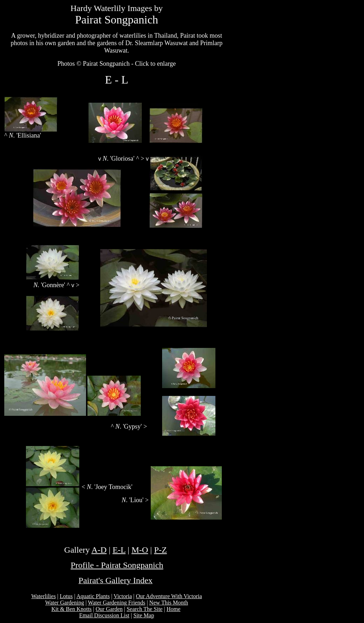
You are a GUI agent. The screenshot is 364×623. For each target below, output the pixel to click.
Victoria (123, 596)
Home (173, 609)
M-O (140, 550)
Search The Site (144, 609)
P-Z (160, 550)
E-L (119, 550)
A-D (99, 550)
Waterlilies (44, 596)
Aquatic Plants (93, 596)
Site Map (144, 615)
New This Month (169, 603)
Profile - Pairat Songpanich (117, 565)
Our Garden (109, 609)
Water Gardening (65, 603)
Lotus (66, 596)
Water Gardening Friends (116, 603)
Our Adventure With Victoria (169, 596)
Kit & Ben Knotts (71, 609)
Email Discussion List (104, 615)
